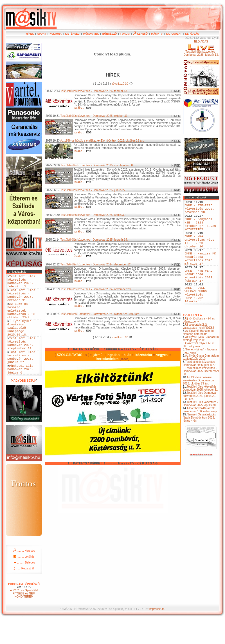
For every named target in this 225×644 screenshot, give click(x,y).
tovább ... (84, 108)
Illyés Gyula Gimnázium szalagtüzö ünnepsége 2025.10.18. (19, 341)
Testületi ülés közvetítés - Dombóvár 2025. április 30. (201, 429)
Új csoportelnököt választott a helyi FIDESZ (199, 352)
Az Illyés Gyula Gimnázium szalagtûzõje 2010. (201, 383)
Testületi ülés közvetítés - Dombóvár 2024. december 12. (96, 264)
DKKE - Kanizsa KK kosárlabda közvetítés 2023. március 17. (200, 273)
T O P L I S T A (192, 341)
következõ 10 (122, 84)
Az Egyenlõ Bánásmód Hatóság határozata (198, 358)
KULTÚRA (56, 34)
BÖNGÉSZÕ (110, 34)
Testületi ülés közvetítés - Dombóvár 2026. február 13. (94, 91)
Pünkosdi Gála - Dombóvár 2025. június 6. (22, 393)
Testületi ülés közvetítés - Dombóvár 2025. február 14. (94, 240)
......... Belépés (24, 587)
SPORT (42, 34)
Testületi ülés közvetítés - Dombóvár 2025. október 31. (201, 413)
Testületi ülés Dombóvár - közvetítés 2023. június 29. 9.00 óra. (201, 421)
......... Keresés (24, 575)
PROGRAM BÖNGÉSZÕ (24, 609)
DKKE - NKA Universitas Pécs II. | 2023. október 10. (199, 252)
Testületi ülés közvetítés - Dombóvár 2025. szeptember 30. (201, 396)
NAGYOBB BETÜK (24, 405)
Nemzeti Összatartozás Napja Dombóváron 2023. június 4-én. (199, 443)
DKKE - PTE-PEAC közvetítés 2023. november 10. (199, 211)
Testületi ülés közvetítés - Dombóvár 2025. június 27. (200, 389)
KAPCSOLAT (174, 34)
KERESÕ (140, 34)
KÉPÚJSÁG (192, 34)
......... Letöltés (24, 581)
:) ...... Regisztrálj (24, 593)
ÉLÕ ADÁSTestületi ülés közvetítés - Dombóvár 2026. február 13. (201, 48)
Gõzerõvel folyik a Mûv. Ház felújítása (199, 370)
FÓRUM (125, 34)
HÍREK (30, 34)
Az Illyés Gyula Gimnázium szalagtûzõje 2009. (201, 364)
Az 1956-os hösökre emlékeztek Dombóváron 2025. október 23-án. (198, 406)
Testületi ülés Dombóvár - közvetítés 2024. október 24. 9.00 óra (100, 314)
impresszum (157, 633)
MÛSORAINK (91, 34)
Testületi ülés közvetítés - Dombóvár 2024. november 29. (96, 289)
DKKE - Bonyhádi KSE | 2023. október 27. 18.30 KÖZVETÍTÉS (200, 230)
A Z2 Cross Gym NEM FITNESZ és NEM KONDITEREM (24, 618)
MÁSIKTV (157, 34)
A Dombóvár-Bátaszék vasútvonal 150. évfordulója (200, 435)
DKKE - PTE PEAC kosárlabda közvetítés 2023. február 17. (199, 294)
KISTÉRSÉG (72, 34)
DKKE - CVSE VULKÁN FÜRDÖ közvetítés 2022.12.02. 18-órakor (196, 318)
